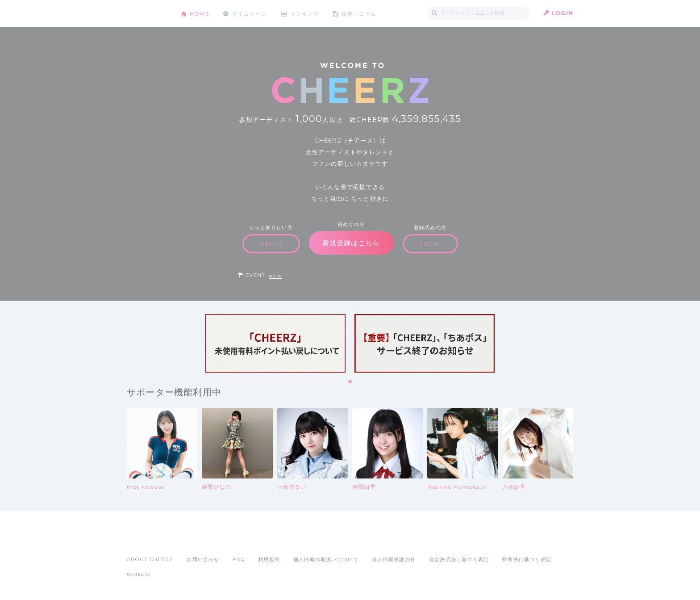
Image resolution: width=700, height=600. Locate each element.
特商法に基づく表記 (527, 559)
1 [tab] (350, 382)
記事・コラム (360, 13)
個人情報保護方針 (394, 559)
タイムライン (249, 13)
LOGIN (562, 13)
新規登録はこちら (351, 243)
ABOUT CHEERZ (150, 559)
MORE (275, 276)
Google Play (195, 540)
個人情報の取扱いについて (326, 559)
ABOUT (271, 244)
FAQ (239, 559)
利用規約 (269, 559)
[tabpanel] (275, 343)
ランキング (306, 13)
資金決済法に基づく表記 (459, 559)
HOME (200, 13)
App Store (147, 540)
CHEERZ (147, 14)
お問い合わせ (203, 559)
